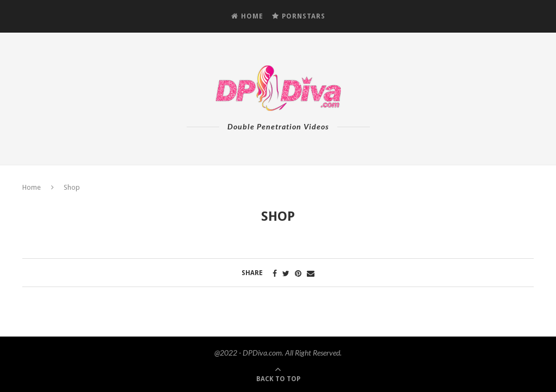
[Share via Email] (311, 273)
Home (32, 187)
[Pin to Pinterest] (298, 273)
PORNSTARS (299, 16)
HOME (247, 16)
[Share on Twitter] (286, 273)
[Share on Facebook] (275, 273)
